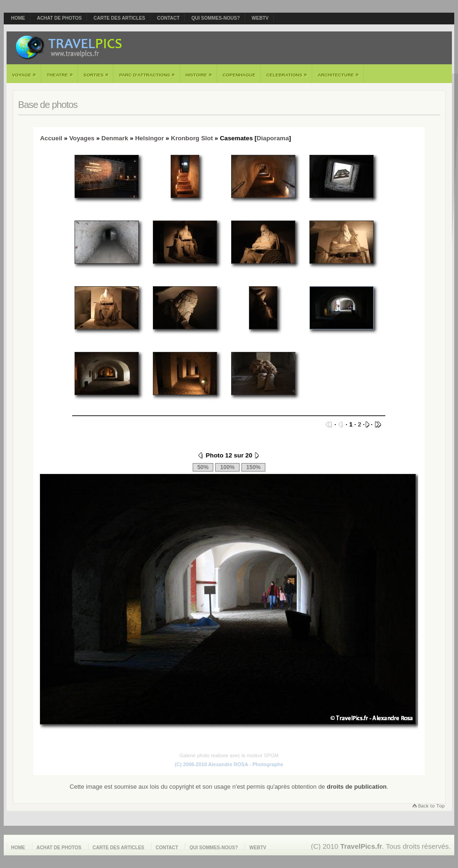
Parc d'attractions (147, 75)
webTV (260, 18)
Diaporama (273, 138)
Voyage (24, 75)
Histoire (199, 75)
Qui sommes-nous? (215, 18)
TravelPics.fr (361, 846)
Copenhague (239, 75)
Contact (168, 18)
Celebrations (287, 75)
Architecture (338, 75)
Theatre (60, 75)
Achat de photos (60, 18)
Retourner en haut (428, 807)
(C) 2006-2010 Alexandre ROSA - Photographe (229, 764)
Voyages (82, 138)
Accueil (51, 138)
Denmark (115, 138)
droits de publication (357, 787)
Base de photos (48, 105)
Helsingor (149, 138)
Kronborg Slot (192, 138)
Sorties (96, 75)
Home (18, 18)
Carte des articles (120, 18)
